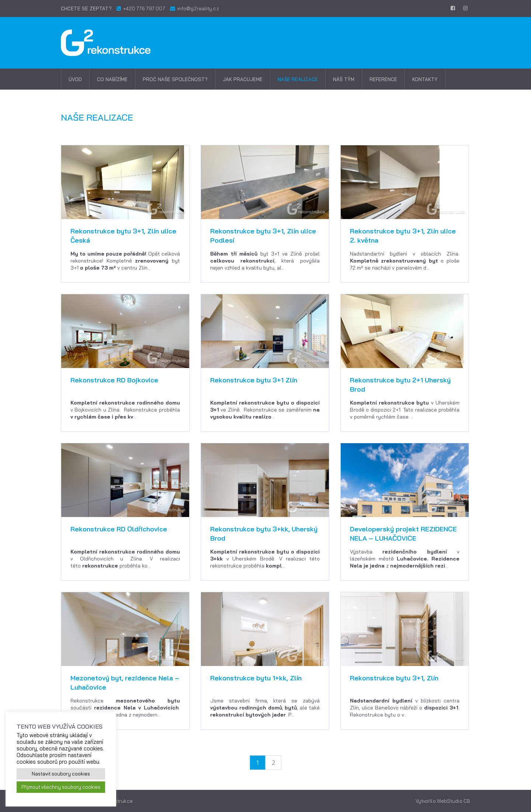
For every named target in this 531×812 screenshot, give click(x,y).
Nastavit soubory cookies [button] (61, 774)
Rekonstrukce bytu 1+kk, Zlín (256, 678)
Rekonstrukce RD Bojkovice (114, 380)
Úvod (75, 79)
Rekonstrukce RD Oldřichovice (119, 529)
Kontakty (425, 79)
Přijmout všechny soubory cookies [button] (61, 787)
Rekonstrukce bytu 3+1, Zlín (394, 678)
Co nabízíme (112, 79)
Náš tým (344, 79)
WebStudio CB (454, 801)
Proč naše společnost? (175, 79)
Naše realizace (298, 79)
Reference (383, 79)
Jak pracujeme (243, 79)
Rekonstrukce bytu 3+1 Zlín (254, 380)
